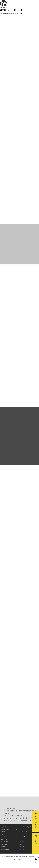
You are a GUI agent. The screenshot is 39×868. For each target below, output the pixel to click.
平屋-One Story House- (24, 832)
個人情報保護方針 (5, 849)
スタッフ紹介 (4, 844)
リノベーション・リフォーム (8, 834)
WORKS (3, 832)
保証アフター (23, 842)
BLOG (21, 844)
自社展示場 (22, 837)
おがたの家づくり (5, 827)
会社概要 (3, 847)
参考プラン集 (4, 839)
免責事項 (22, 849)
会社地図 (22, 847)
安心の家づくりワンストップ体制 (9, 829)
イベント (3, 837)
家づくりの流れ (5, 842)
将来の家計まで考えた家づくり (27, 827)
